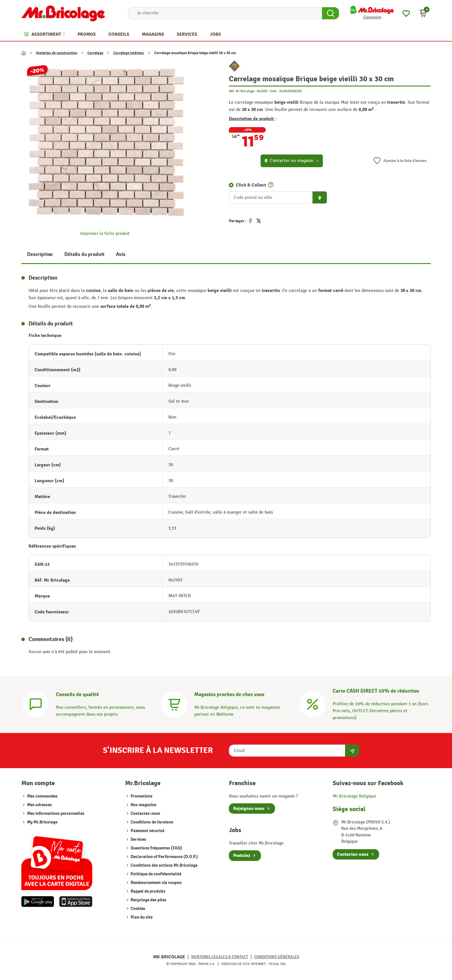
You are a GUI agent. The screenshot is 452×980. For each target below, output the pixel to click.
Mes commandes (42, 796)
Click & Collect (251, 185)
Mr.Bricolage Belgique (354, 796)
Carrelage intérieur (129, 53)
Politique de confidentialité (156, 874)
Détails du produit (84, 254)
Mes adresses (39, 805)
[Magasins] (174, 704)
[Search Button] (330, 13)
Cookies (138, 909)
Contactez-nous (145, 814)
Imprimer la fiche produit (105, 234)
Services (138, 839)
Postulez (242, 855)
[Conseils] (36, 704)
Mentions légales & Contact (220, 957)
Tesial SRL (277, 964)
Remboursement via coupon (156, 883)
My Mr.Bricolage (42, 822)
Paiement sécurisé (147, 831)
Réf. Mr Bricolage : (242, 91)
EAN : (274, 91)
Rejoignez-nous (249, 808)
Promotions (141, 796)
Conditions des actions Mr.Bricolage (164, 865)
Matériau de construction (57, 53)
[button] (423, 13)
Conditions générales (277, 957)
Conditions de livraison (151, 822)
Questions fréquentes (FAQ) (156, 848)
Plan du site (141, 917)
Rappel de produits (148, 891)
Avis (120, 254)
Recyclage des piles (148, 900)
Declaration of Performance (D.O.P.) (164, 857)
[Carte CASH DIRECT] (312, 704)
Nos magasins (143, 805)
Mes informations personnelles (56, 814)
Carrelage (95, 53)
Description (40, 254)
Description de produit (253, 119)
